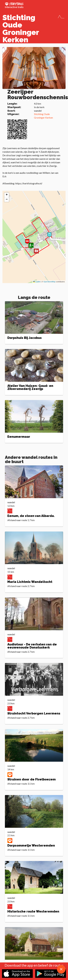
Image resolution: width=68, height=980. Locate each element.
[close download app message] (61, 969)
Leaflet (37, 282)
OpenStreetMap (50, 282)
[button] (36, 251)
